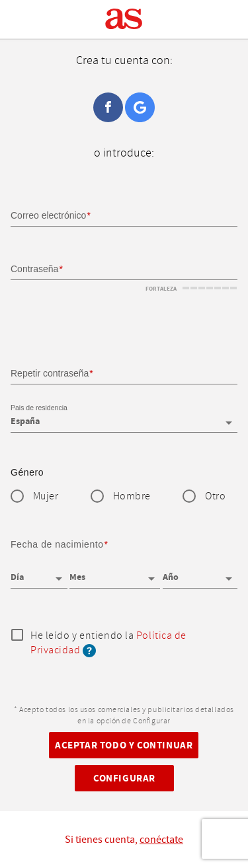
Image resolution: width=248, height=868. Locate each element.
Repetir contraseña (50, 373)
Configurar (124, 778)
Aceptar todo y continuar (124, 745)
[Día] (39, 573)
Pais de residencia (39, 408)
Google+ (140, 107)
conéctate (161, 840)
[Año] (200, 573)
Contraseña (34, 269)
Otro (215, 496)
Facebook (108, 107)
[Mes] (115, 573)
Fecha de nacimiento (57, 544)
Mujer (46, 496)
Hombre (132, 496)
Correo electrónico (48, 215)
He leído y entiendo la (108, 644)
